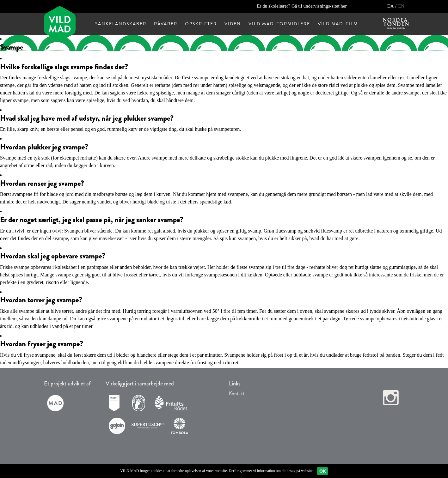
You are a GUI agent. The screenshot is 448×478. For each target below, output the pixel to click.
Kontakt (237, 393)
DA (391, 6)
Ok (322, 471)
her (344, 6)
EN (401, 6)
